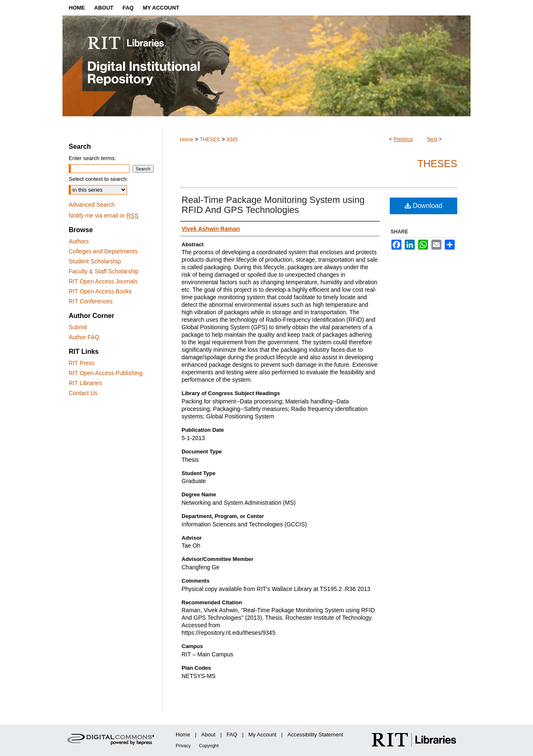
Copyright (209, 746)
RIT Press (82, 363)
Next (432, 139)
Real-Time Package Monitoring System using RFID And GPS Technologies (273, 205)
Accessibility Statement (315, 735)
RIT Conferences (91, 301)
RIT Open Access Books (100, 291)
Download (424, 206)
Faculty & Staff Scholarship (104, 271)
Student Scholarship (95, 261)
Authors (79, 241)
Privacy (183, 746)
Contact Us (83, 393)
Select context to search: (98, 179)
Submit (78, 327)
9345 (232, 140)
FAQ (232, 735)
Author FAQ (84, 337)
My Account (263, 735)
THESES (210, 140)
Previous (403, 139)
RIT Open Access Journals (103, 281)
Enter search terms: (92, 158)
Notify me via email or (103, 215)
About (208, 735)
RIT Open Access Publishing (106, 373)
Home (187, 140)
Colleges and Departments (103, 251)
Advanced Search (92, 205)
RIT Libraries (85, 383)
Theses (437, 164)
